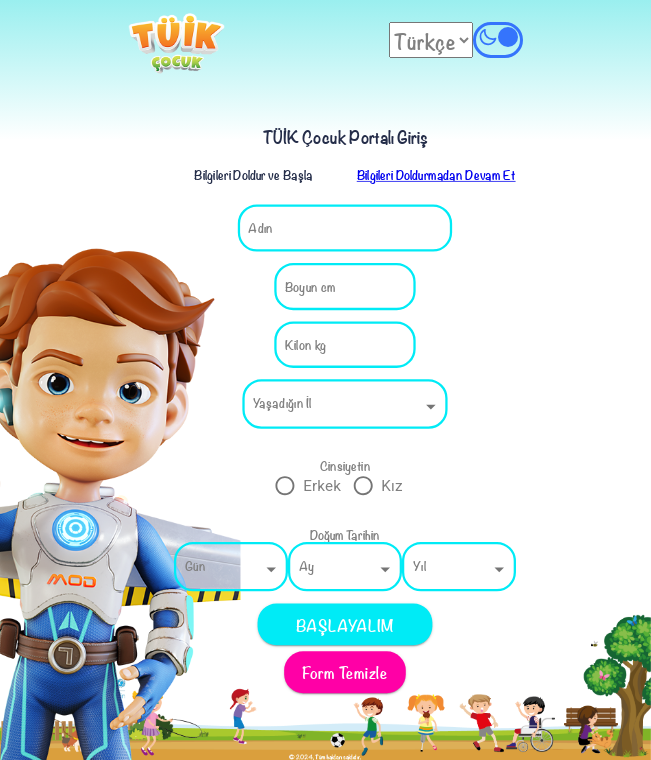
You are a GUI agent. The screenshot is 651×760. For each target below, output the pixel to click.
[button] (344, 404)
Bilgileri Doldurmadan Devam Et (435, 174)
